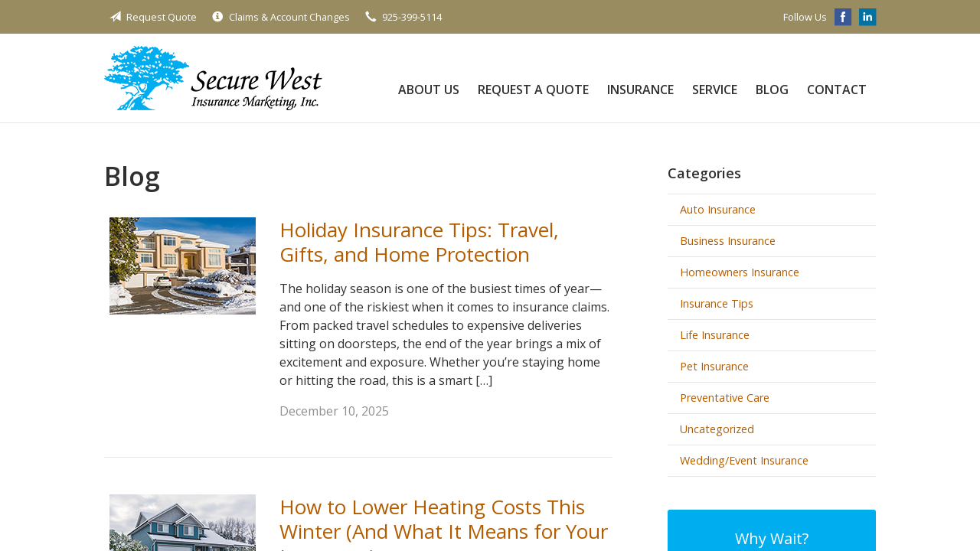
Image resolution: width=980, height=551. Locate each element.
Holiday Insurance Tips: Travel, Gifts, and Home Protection (419, 242)
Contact (837, 90)
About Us (429, 90)
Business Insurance (728, 241)
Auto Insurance (718, 209)
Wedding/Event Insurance (744, 460)
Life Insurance (715, 335)
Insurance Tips (717, 303)
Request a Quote (533, 90)
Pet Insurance (714, 366)
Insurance (640, 90)
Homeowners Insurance (740, 272)
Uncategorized (717, 429)
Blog (772, 90)
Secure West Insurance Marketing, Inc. (213, 78)
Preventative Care (725, 398)
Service (715, 90)
